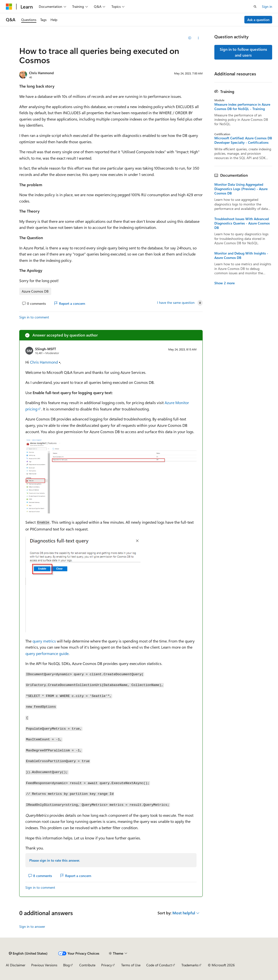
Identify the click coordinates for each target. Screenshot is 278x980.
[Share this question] (198, 38)
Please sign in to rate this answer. (55, 860)
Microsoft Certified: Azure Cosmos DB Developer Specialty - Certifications (243, 140)
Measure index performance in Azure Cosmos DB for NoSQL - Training (242, 107)
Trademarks (190, 965)
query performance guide (47, 653)
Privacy (107, 965)
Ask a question (258, 20)
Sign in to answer (32, 926)
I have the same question (176, 303)
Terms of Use (131, 965)
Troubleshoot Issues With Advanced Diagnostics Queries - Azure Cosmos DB (242, 223)
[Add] (190, 38)
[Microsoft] (9, 7)
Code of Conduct (159, 965)
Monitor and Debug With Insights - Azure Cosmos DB (241, 255)
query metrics (44, 641)
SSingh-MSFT (46, 349)
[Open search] (255, 7)
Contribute (87, 965)
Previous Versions (44, 965)
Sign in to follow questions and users (243, 52)
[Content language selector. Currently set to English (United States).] (28, 953)
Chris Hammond (41, 73)
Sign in (267, 6)
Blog (66, 965)
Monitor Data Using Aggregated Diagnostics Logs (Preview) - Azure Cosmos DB (241, 189)
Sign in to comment (34, 317)
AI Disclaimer (16, 965)
